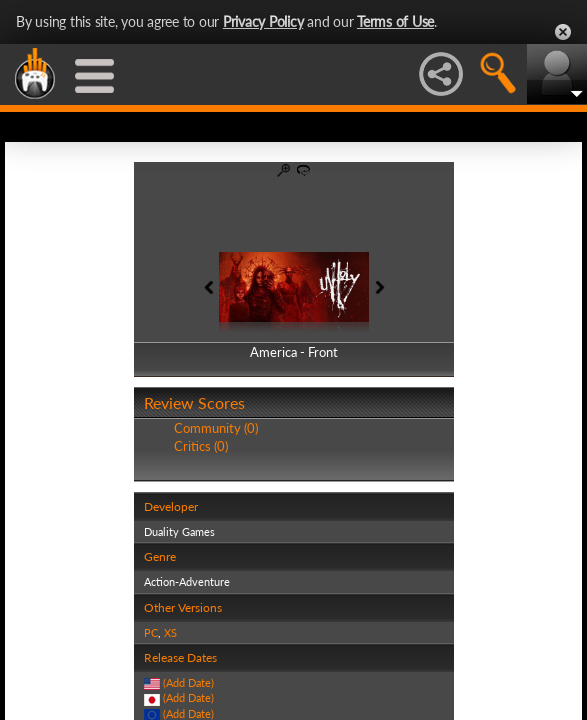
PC (151, 632)
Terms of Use (395, 21)
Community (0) (216, 428)
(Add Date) (188, 682)
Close (563, 32)
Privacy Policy (263, 21)
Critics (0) (201, 446)
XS (170, 632)
